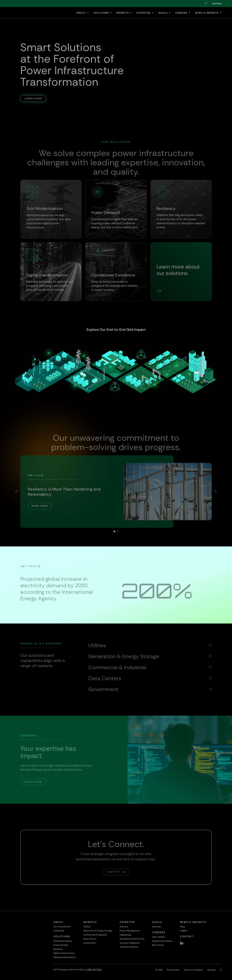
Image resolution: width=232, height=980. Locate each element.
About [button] (82, 13)
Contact (217, 3)
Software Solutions (129, 947)
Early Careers (159, 937)
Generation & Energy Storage (98, 931)
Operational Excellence (65, 957)
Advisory (124, 927)
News (183, 927)
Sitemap (211, 970)
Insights (184, 931)
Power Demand (61, 945)
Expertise (127, 922)
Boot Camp (158, 945)
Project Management (130, 931)
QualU (157, 922)
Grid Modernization (63, 941)
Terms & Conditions (193, 970)
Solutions (62, 936)
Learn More (35, 94)
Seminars (157, 927)
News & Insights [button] (207, 13)
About (58, 922)
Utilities (87, 927)
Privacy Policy (173, 970)
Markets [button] (123, 13)
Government (90, 943)
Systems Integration (130, 943)
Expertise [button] (144, 13)
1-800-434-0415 (93, 969)
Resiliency (58, 949)
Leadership (59, 931)
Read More (42, 506)
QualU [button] (163, 13)
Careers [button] (182, 13)
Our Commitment (62, 927)
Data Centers (90, 939)
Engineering (125, 935)
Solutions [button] (102, 13)
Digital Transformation (64, 953)
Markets (90, 922)
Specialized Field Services (132, 939)
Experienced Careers (162, 941)
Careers (159, 932)
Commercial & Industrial (95, 935)
